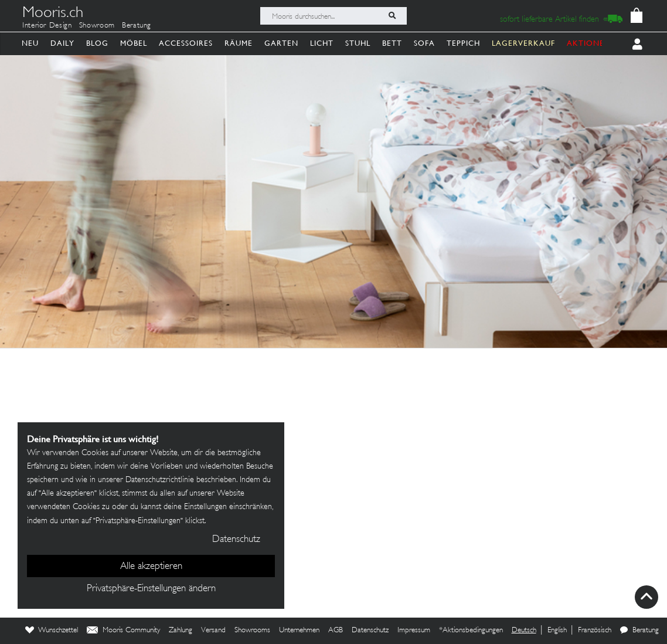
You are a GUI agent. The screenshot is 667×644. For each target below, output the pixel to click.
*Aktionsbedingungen (471, 631)
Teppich (463, 43)
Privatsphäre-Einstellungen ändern (151, 589)
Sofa (424, 43)
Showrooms (252, 631)
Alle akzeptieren (151, 567)
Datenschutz (370, 631)
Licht (322, 43)
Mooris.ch (53, 14)
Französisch (595, 631)
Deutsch (524, 631)
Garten (281, 43)
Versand (213, 631)
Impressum (414, 631)
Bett (392, 43)
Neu (30, 43)
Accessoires (186, 43)
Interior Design (47, 26)
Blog (97, 43)
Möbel (134, 43)
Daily (62, 43)
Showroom (97, 26)
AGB (336, 631)
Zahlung (181, 631)
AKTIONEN (589, 43)
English (557, 631)
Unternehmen (299, 631)
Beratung (137, 26)
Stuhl (358, 43)
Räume (239, 43)
